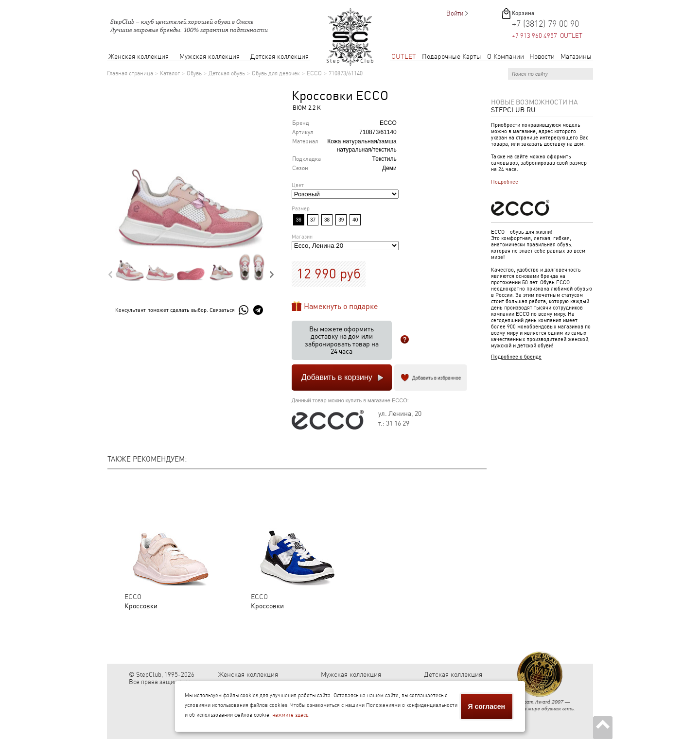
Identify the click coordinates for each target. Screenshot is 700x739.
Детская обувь (227, 73)
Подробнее (505, 182)
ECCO (314, 73)
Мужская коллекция (210, 57)
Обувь (194, 73)
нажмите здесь (290, 715)
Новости (542, 57)
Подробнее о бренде (516, 357)
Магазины (576, 57)
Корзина (523, 13)
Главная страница (130, 73)
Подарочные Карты (452, 57)
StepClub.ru (513, 110)
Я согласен (487, 706)
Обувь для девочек (276, 73)
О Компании (506, 57)
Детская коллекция (280, 57)
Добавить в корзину (337, 377)
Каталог (170, 73)
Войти (455, 13)
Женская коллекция (139, 57)
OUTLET (404, 57)
